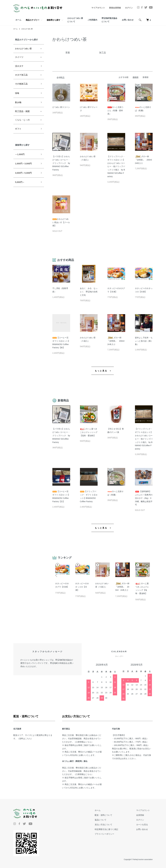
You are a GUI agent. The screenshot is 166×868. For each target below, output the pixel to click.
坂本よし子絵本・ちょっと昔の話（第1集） (144, 341)
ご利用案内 (92, 20)
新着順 (146, 77)
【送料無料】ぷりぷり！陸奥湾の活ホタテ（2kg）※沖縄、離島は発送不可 (144, 498)
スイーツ (19, 57)
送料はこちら (25, 739)
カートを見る (145, 825)
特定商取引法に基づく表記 (115, 829)
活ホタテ (19, 66)
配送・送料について (112, 815)
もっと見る (101, 371)
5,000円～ (20, 182)
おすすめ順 (124, 77)
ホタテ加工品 (21, 75)
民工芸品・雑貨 (22, 111)
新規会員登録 (115, 8)
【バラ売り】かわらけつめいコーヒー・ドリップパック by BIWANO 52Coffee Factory (61, 163)
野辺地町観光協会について (109, 20)
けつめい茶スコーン (61, 107)
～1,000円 (20, 154)
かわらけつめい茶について (75, 20)
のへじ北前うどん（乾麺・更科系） (115, 110)
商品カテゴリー (33, 20)
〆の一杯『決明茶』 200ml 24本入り (144, 160)
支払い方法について (112, 825)
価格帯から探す (53, 20)
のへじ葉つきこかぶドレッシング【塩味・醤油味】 (89, 432)
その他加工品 (21, 84)
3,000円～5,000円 (23, 173)
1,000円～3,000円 (23, 164)
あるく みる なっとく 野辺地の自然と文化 (89, 292)
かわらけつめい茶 (29, 29)
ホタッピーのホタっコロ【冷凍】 (82, 587)
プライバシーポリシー (113, 834)
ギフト (18, 129)
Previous (57, 574)
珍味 (17, 93)
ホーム (18, 20)
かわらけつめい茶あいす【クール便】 (61, 222)
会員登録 (143, 815)
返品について (109, 820)
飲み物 (18, 102)
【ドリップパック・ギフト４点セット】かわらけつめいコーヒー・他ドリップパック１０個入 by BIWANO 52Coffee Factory (116, 166)
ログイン (129, 8)
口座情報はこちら (84, 742)
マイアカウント (98, 8)
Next (148, 574)
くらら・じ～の (22, 120)
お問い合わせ (128, 20)
